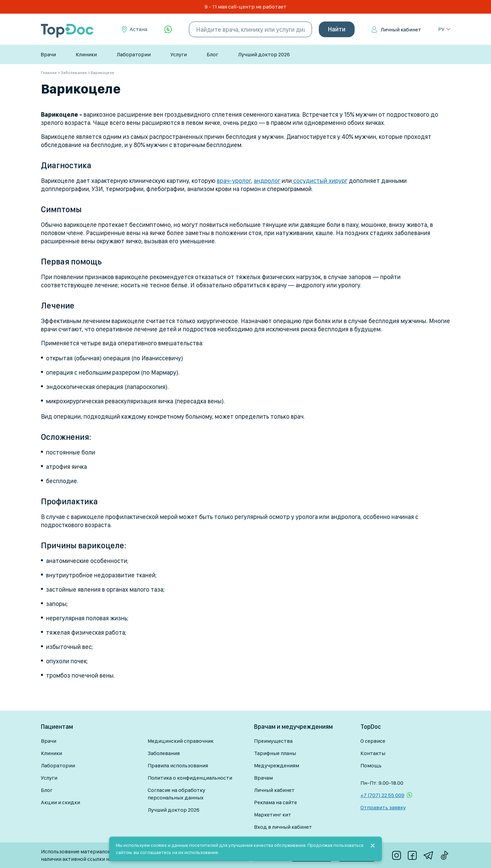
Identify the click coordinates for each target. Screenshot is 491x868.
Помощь (371, 765)
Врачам (263, 778)
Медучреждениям (277, 765)
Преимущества (273, 741)
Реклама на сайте (276, 802)
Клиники (86, 54)
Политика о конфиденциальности (190, 778)
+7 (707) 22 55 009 (382, 795)
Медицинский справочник (181, 741)
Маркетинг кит (273, 815)
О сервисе (373, 741)
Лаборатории (134, 54)
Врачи (48, 54)
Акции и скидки (61, 802)
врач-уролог (234, 181)
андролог (267, 181)
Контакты (373, 753)
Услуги (179, 54)
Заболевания (164, 753)
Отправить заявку (383, 807)
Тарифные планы (275, 753)
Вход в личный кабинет (283, 827)
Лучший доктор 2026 (264, 54)
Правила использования (178, 765)
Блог (212, 54)
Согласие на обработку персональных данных (176, 794)
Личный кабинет (401, 30)
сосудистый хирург (320, 181)
